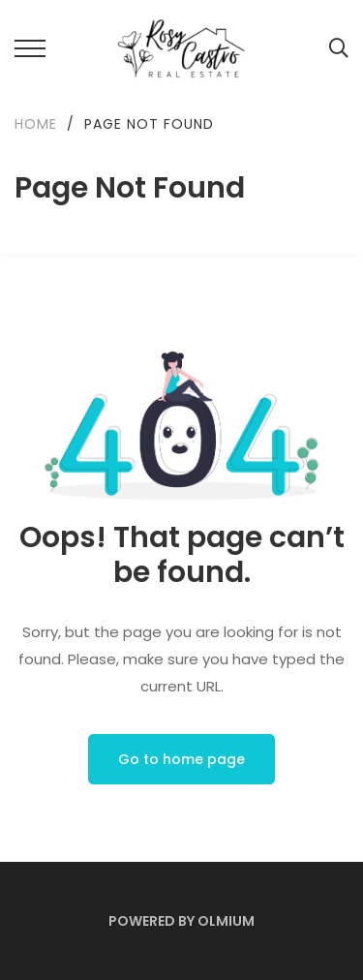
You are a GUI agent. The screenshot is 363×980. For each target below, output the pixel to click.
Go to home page (181, 759)
